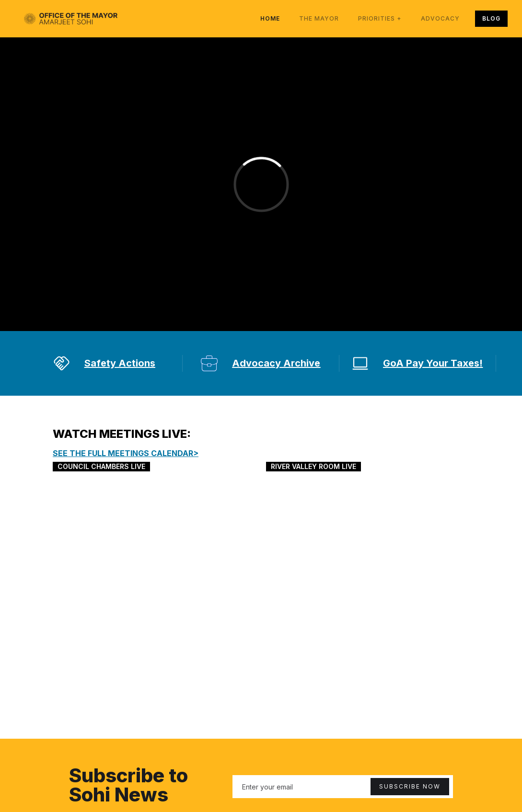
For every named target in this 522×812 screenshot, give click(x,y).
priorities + (380, 18)
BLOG (491, 18)
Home (270, 18)
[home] (71, 19)
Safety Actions (120, 363)
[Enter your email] (343, 787)
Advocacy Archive (276, 363)
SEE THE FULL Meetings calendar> (126, 453)
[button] (380, 19)
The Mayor (319, 18)
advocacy (440, 18)
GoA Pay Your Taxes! (433, 363)
